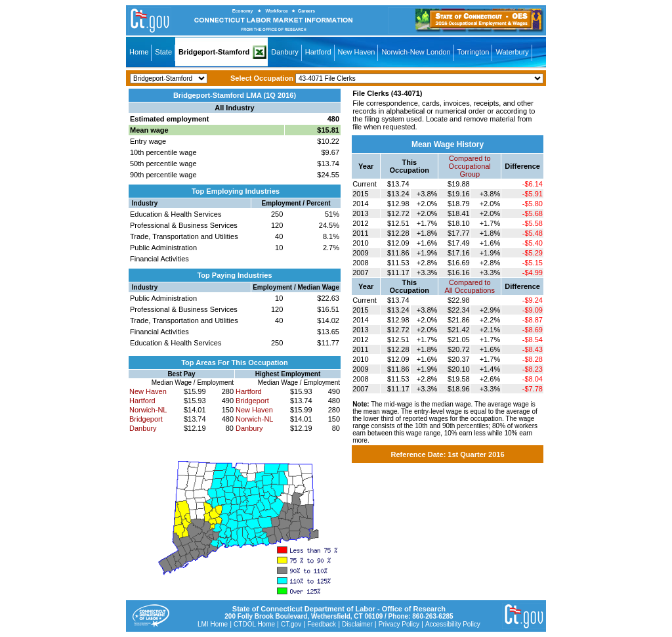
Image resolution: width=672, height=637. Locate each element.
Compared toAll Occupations (470, 286)
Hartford (318, 52)
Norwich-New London (416, 52)
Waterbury (512, 52)
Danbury (285, 52)
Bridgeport (146, 419)
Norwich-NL (148, 410)
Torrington (473, 52)
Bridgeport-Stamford (214, 52)
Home (139, 52)
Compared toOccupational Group (470, 166)
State (163, 52)
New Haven (357, 52)
